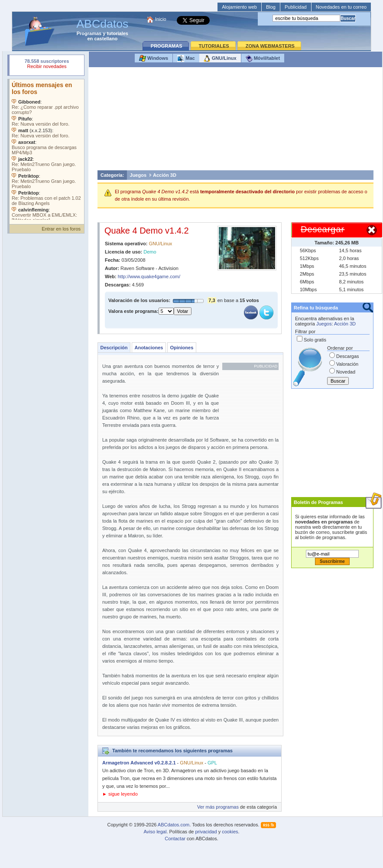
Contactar (175, 839)
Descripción (114, 348)
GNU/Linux (220, 59)
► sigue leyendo (120, 794)
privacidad (206, 832)
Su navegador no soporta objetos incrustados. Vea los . (47, 150)
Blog (271, 7)
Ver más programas (218, 807)
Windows (154, 59)
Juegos (138, 175)
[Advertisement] (235, 121)
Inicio (161, 19)
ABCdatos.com (174, 825)
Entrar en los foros (61, 229)
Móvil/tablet (263, 59)
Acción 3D (165, 175)
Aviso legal (155, 832)
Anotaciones (149, 348)
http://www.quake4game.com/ (149, 276)
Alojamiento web (239, 7)
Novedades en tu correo (341, 7)
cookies (230, 832)
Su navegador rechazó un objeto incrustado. (47, 65)
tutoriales (117, 33)
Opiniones (182, 348)
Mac (186, 59)
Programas (89, 33)
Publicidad (296, 7)
